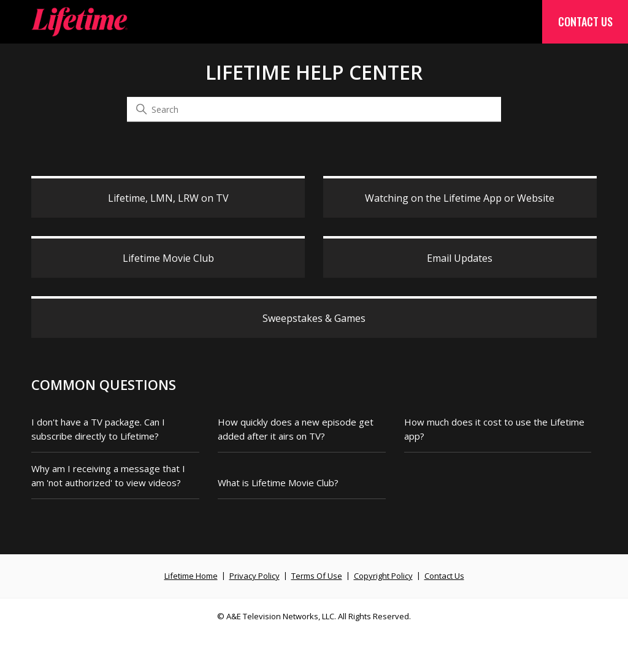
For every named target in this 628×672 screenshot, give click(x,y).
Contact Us (585, 21)
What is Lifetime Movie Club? (278, 483)
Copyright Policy (383, 576)
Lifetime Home (191, 576)
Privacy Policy (255, 576)
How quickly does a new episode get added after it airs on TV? (296, 429)
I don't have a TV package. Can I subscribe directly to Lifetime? (98, 429)
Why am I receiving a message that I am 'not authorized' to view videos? (108, 475)
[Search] (314, 110)
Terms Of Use (317, 576)
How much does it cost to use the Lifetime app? (494, 429)
